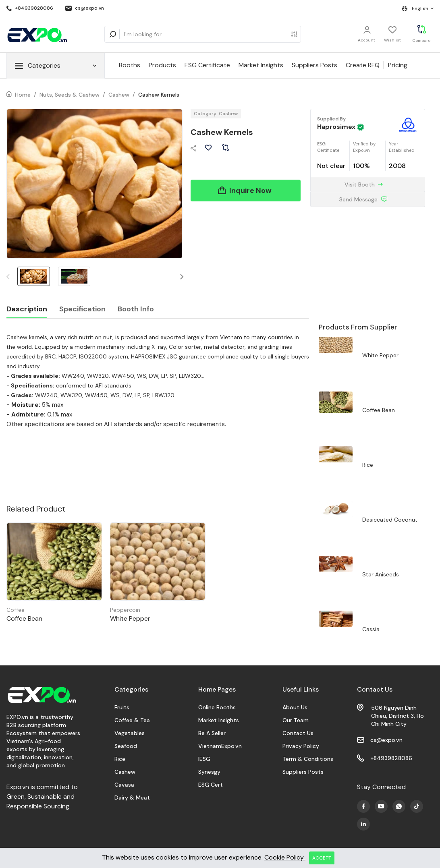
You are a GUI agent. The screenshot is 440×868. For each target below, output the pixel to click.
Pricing (398, 65)
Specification (82, 309)
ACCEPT (322, 858)
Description (27, 309)
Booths (130, 65)
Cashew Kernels (159, 95)
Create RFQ (363, 65)
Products (162, 65)
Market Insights (261, 65)
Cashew (119, 95)
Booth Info (136, 309)
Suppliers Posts (314, 65)
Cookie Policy (285, 857)
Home (23, 95)
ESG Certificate (207, 65)
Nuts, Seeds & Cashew (70, 95)
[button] (182, 277)
